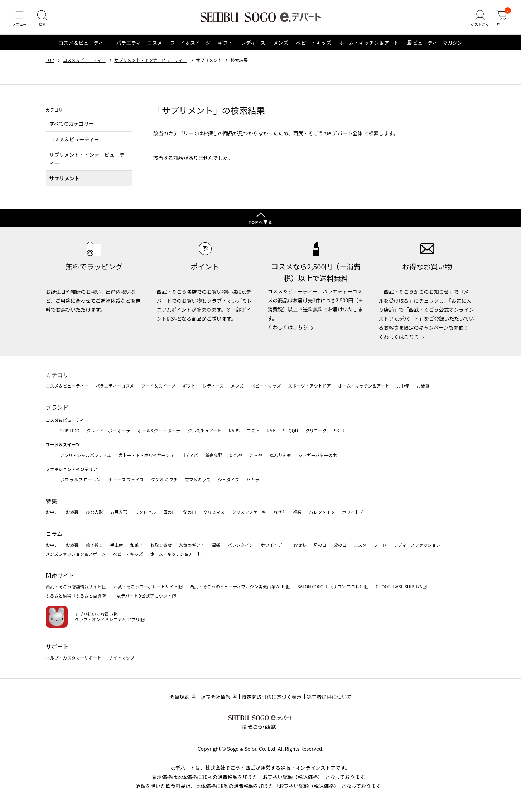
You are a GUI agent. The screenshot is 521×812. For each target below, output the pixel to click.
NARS (234, 430)
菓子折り (95, 545)
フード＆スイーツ (190, 44)
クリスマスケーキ (249, 512)
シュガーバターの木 (318, 455)
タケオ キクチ (164, 479)
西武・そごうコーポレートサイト (146, 587)
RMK (271, 430)
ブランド (57, 407)
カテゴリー (60, 375)
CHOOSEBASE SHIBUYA (399, 587)
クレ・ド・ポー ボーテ (109, 430)
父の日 (190, 512)
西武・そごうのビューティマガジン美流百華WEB (238, 587)
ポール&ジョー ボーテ (159, 430)
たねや (236, 455)
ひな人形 (95, 512)
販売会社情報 (216, 697)
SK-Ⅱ (339, 430)
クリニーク (316, 430)
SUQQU (290, 430)
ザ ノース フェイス (126, 479)
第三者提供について (329, 697)
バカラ (253, 479)
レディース (253, 44)
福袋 (298, 512)
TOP (50, 62)
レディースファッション (417, 545)
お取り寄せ (161, 545)
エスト (253, 430)
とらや (256, 455)
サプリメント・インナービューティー (151, 62)
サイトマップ (121, 658)
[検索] (43, 19)
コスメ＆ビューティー (84, 44)
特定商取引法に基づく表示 (272, 697)
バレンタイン (322, 512)
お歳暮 (423, 386)
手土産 (117, 545)
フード (380, 545)
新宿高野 (214, 455)
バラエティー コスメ (139, 44)
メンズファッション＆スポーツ (76, 554)
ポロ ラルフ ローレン (80, 479)
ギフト (226, 44)
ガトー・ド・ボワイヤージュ (146, 455)
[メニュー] (20, 19)
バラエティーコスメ (115, 386)
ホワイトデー (355, 512)
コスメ (360, 545)
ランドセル (145, 512)
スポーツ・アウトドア (309, 386)
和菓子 (137, 545)
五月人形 (119, 512)
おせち (280, 512)
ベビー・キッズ (314, 44)
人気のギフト (192, 545)
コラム (54, 534)
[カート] (501, 19)
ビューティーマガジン (437, 44)
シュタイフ (228, 479)
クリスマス (214, 512)
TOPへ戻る (261, 222)
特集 (52, 501)
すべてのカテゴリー (72, 125)
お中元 (403, 386)
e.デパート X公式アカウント (145, 596)
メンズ (281, 44)
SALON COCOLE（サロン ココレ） (331, 587)
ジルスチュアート (204, 430)
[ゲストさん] (479, 19)
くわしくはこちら (288, 327)
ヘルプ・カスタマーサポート (74, 658)
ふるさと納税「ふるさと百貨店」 (78, 596)
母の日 (170, 512)
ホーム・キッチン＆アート (369, 44)
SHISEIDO (70, 430)
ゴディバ (189, 455)
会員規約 (179, 697)
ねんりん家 (280, 455)
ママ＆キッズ (198, 479)
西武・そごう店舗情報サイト (74, 587)
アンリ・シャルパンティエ (86, 455)
